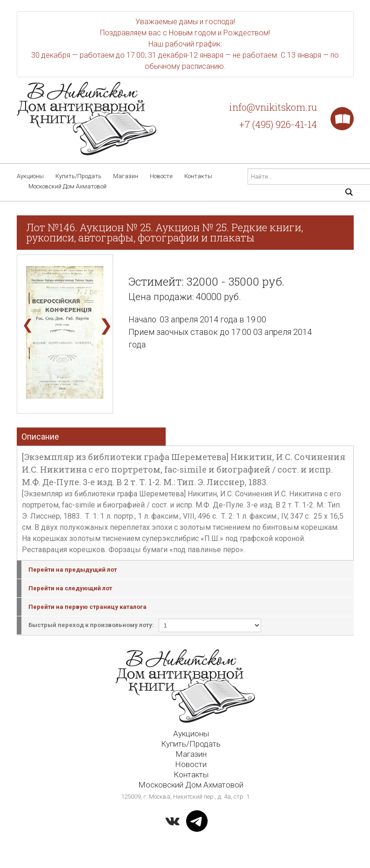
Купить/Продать (78, 176)
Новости (161, 176)
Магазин (126, 176)
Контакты (198, 176)
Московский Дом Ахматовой (67, 186)
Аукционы (30, 176)
